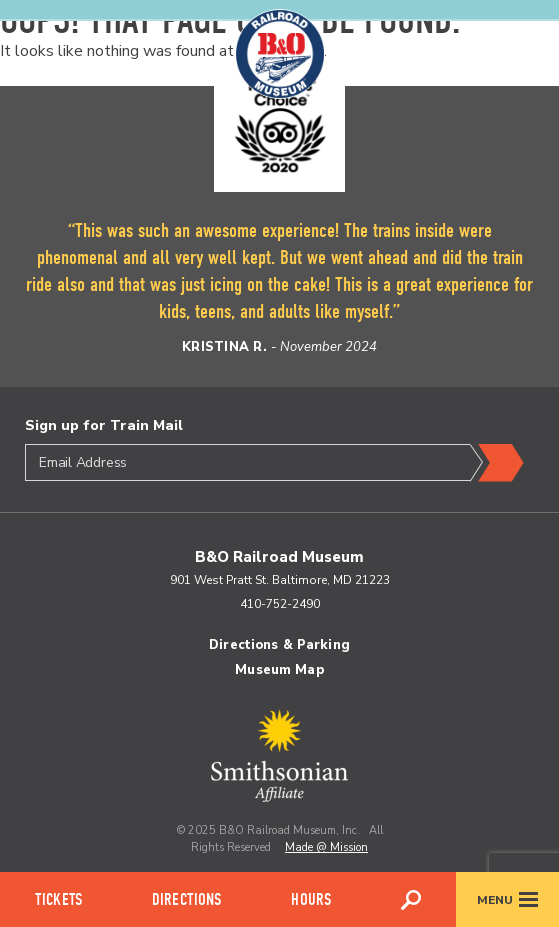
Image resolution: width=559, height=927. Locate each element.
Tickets (58, 899)
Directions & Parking (279, 645)
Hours (311, 899)
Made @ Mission (326, 847)
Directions (187, 899)
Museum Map (279, 670)
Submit (497, 463)
